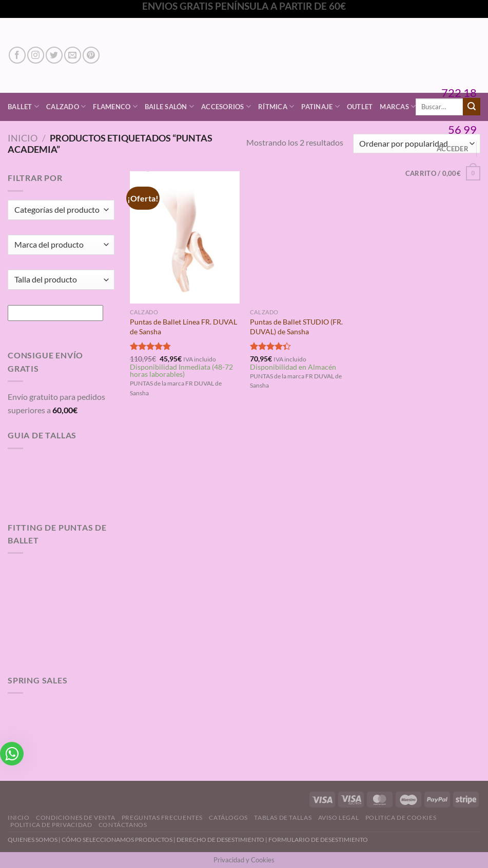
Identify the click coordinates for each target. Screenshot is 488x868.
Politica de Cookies (401, 817)
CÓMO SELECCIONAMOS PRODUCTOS (117, 840)
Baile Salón (169, 106)
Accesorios (226, 106)
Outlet (360, 107)
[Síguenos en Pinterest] (91, 55)
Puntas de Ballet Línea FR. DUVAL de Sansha (183, 327)
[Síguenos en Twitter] (54, 55)
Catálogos (228, 817)
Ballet (23, 106)
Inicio (23, 138)
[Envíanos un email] (73, 55)
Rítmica (276, 106)
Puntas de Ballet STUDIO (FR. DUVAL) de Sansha (296, 327)
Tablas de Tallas (283, 817)
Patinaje (320, 106)
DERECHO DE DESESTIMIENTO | (222, 840)
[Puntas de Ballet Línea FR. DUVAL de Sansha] (185, 237)
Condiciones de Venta (75, 817)
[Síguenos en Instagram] (36, 55)
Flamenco (115, 106)
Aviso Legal (339, 817)
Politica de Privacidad (51, 825)
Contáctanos (123, 825)
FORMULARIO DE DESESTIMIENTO (318, 840)
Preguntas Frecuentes (162, 817)
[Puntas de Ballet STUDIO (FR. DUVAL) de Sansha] (305, 237)
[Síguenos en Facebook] (17, 55)
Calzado (66, 106)
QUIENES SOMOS (33, 840)
